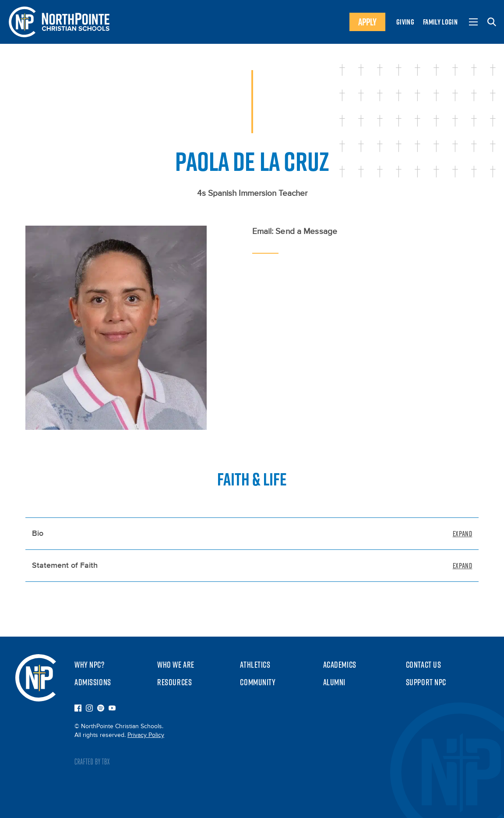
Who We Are (176, 665)
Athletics (255, 665)
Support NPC (426, 682)
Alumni (334, 682)
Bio (38, 534)
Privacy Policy (146, 735)
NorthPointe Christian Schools (36, 678)
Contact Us (424, 665)
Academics (340, 665)
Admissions (93, 682)
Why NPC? (90, 665)
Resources (174, 682)
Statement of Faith (65, 566)
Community (258, 682)
